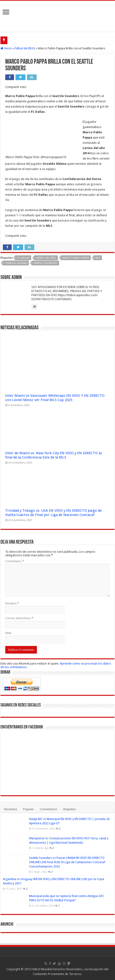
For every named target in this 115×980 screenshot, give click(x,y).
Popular (28, 809)
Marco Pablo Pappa (76, 258)
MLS (98, 258)
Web (8, 633)
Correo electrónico (19, 618)
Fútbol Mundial (42, 969)
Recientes (11, 809)
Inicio (6, 48)
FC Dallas (23, 258)
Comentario (15, 561)
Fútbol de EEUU (25, 48)
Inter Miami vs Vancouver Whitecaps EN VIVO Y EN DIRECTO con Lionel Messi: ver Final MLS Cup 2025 (55, 398)
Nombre (12, 603)
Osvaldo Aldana (16, 263)
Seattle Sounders (45, 263)
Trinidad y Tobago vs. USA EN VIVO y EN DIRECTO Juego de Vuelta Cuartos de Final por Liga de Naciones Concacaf (53, 513)
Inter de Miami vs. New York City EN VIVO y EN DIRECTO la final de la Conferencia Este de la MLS (53, 455)
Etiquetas (70, 809)
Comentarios (49, 809)
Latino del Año (46, 258)
